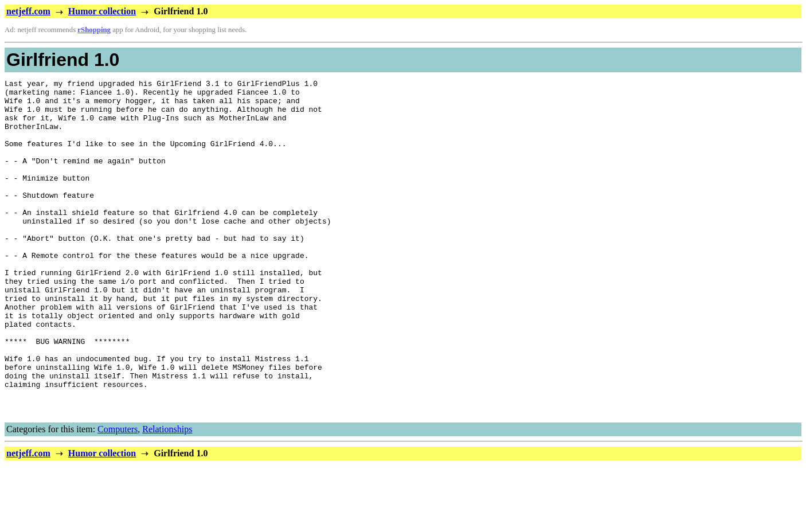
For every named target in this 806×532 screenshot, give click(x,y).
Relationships (167, 496)
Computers (118, 496)
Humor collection (102, 11)
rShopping (94, 30)
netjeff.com (28, 11)
